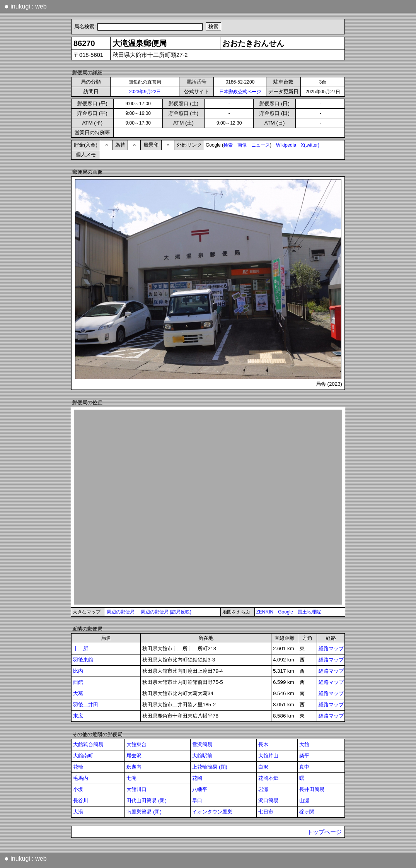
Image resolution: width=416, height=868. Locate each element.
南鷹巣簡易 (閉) (144, 812)
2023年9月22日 (145, 92)
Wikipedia (286, 145)
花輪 (78, 767)
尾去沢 (134, 756)
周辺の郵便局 (121, 612)
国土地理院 (309, 612)
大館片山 (268, 756)
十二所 (81, 648)
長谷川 (81, 801)
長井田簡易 (312, 789)
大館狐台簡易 (88, 744)
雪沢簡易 (202, 744)
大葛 (78, 693)
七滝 (131, 778)
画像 (242, 145)
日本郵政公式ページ (240, 92)
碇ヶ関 (307, 812)
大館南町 (83, 756)
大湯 (78, 812)
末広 (78, 716)
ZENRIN (265, 612)
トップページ (324, 832)
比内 (78, 671)
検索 (228, 145)
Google (286, 612)
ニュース (261, 145)
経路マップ (331, 648)
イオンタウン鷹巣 (212, 812)
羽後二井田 (86, 705)
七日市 (266, 812)
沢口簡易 (268, 801)
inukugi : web (26, 6)
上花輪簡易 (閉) (210, 767)
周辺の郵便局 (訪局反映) (166, 612)
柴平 (304, 756)
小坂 (78, 789)
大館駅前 (202, 756)
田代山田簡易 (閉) (147, 801)
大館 (304, 744)
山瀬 (304, 801)
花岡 (197, 778)
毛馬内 (81, 778)
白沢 (263, 767)
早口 (197, 801)
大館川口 (136, 789)
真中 (304, 767)
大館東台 (136, 744)
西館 (78, 682)
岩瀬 (263, 789)
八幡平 (200, 789)
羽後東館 (83, 660)
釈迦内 (134, 767)
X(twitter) (310, 145)
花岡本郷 (268, 778)
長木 (263, 744)
